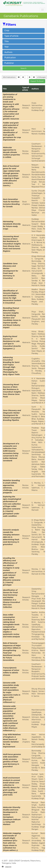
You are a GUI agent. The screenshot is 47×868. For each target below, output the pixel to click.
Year (7, 47)
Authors (8, 52)
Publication (10, 58)
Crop (7, 30)
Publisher (9, 63)
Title (7, 41)
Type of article (11, 36)
